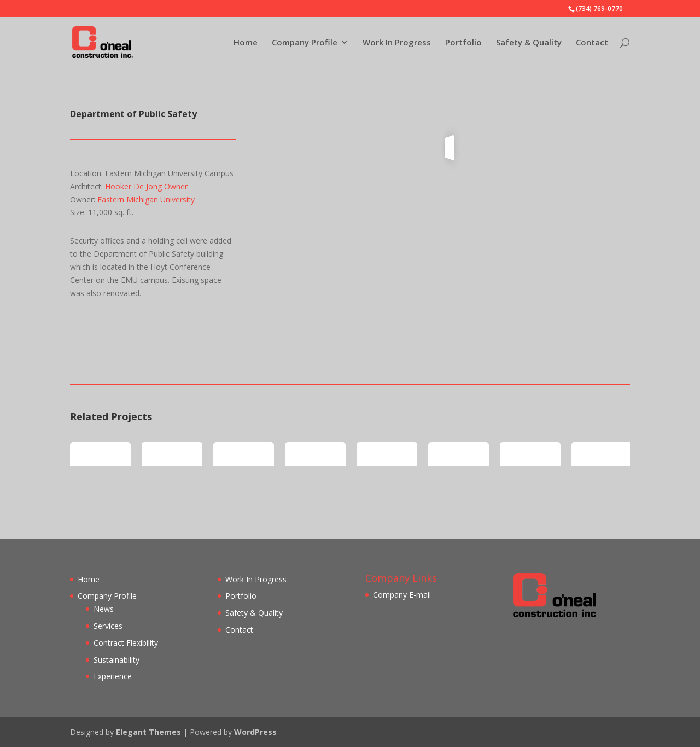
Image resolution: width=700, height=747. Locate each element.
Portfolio (463, 43)
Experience (113, 676)
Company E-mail (402, 595)
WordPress (255, 732)
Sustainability (116, 660)
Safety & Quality (529, 43)
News (104, 609)
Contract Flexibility (126, 643)
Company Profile (305, 43)
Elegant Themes (148, 732)
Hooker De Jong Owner (146, 186)
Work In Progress (397, 43)
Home (246, 43)
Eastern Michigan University (146, 199)
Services (108, 626)
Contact (592, 43)
